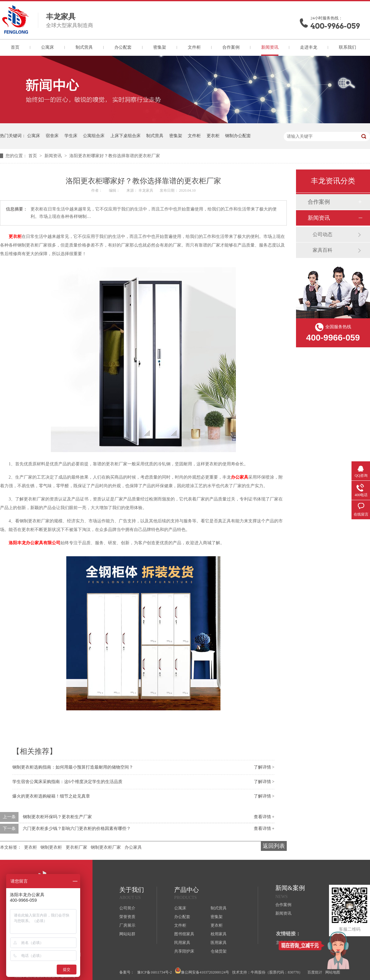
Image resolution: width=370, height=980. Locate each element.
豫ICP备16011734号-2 (154, 972)
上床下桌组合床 (125, 136)
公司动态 (323, 234)
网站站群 (127, 934)
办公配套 (123, 47)
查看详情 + (264, 817)
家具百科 (323, 250)
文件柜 (194, 47)
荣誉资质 (127, 917)
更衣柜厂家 (76, 847)
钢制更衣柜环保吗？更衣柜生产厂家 (57, 817)
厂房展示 (127, 925)
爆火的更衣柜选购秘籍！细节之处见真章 (51, 796)
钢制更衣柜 (51, 847)
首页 (15, 47)
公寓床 (47, 47)
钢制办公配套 (238, 136)
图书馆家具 (184, 934)
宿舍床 (52, 136)
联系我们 (347, 47)
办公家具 (240, 477)
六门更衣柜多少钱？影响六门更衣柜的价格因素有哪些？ (77, 829)
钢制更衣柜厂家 (106, 847)
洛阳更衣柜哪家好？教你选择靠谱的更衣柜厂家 (115, 156)
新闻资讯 (270, 47)
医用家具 (219, 943)
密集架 (160, 47)
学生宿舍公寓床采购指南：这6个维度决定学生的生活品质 (67, 782)
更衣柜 (213, 136)
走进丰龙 (309, 47)
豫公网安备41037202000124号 (202, 971)
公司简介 (127, 908)
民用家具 (182, 943)
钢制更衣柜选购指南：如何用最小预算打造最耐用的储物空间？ (73, 767)
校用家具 (219, 934)
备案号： (127, 972)
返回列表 (274, 846)
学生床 (71, 136)
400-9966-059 (335, 26)
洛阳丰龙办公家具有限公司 (35, 543)
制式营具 (84, 47)
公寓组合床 (94, 136)
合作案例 (231, 47)
